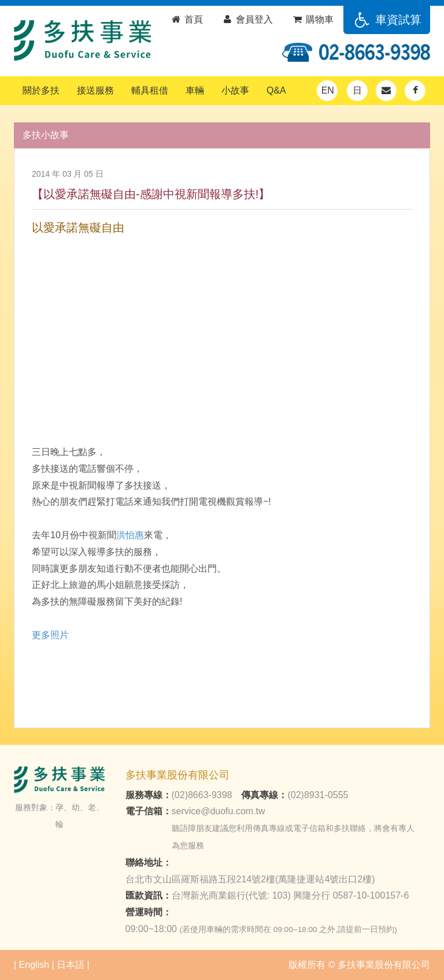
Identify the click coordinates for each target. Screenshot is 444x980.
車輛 (195, 90)
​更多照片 (50, 635)
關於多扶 (41, 90)
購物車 (312, 19)
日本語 (71, 965)
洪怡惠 (130, 535)
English (34, 965)
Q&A (276, 90)
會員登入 (247, 19)
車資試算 (387, 20)
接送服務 (95, 90)
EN (328, 90)
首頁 (186, 19)
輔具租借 (150, 90)
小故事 (235, 90)
